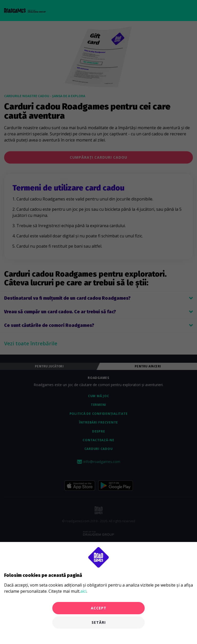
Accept (99, 608)
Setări (99, 622)
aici (83, 591)
